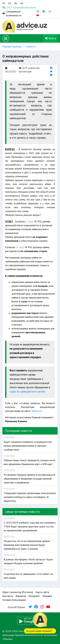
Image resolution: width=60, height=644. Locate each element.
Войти (50, 38)
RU (16, 3)
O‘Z (10, 3)
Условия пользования (14, 600)
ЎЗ (4, 3)
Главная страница (12, 46)
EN (22, 3)
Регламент (34, 596)
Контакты (8, 596)
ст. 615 (20, 247)
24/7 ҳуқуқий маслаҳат (8, 7)
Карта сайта (42, 592)
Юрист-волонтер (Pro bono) (18, 592)
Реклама (47, 596)
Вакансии (21, 596)
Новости (31, 46)
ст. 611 (29, 221)
